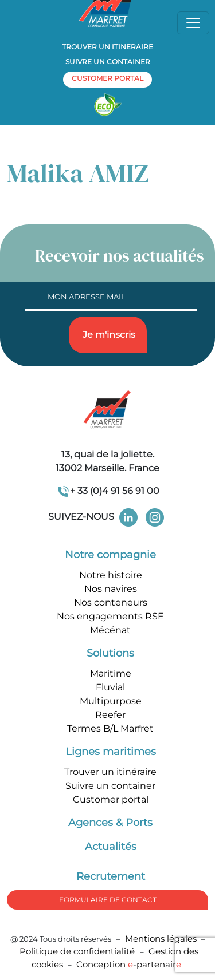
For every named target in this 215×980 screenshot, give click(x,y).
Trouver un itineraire (107, 47)
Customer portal (111, 799)
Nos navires (111, 589)
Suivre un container (108, 62)
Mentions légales (161, 938)
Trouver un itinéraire (110, 772)
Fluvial (110, 687)
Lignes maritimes (111, 752)
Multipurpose (111, 701)
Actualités (111, 847)
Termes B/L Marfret (110, 728)
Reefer (110, 715)
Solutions (110, 653)
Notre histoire (111, 575)
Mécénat (110, 630)
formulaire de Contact (108, 900)
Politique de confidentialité (78, 951)
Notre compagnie (110, 555)
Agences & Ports (110, 823)
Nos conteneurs (111, 602)
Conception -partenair (129, 964)
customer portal (107, 78)
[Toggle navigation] (193, 23)
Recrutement (111, 876)
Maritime (111, 673)
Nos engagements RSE (110, 616)
